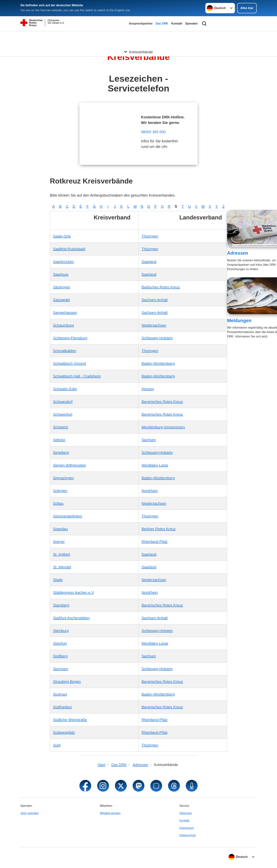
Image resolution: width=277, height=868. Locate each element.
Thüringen (150, 236)
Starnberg (61, 605)
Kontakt (177, 24)
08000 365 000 (153, 132)
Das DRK (162, 24)
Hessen (148, 389)
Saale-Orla (62, 236)
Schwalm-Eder (65, 389)
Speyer (59, 542)
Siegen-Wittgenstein (70, 465)
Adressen (238, 253)
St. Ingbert (61, 554)
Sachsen (149, 440)
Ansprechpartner (141, 24)
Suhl (57, 745)
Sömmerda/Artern (68, 516)
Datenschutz (188, 835)
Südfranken (62, 707)
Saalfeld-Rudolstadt (69, 249)
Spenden (191, 24)
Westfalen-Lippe (155, 465)
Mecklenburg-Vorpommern (163, 427)
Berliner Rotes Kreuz (159, 529)
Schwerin (61, 427)
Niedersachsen (154, 325)
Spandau (60, 529)
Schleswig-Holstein (157, 338)
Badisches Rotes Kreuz (161, 287)
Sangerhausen (65, 313)
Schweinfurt (63, 414)
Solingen (60, 491)
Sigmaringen (63, 478)
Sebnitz (59, 440)
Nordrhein (150, 491)
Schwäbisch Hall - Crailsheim (77, 376)
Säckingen (62, 287)
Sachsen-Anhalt (155, 300)
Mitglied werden (110, 813)
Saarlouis (61, 274)
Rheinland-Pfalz (155, 542)
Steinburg (61, 631)
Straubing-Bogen (67, 682)
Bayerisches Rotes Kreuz (162, 402)
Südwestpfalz (64, 732)
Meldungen (239, 320)
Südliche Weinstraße (70, 720)
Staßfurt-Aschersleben (71, 618)
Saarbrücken (63, 262)
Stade (58, 580)
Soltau (58, 503)
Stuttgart (60, 694)
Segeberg (61, 453)
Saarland (149, 262)
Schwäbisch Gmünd (69, 363)
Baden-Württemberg (158, 363)
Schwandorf (63, 402)
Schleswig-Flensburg (70, 338)
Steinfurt (60, 643)
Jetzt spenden (30, 813)
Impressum (187, 828)
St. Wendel (62, 567)
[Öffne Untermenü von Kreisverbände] (138, 36)
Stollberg (60, 656)
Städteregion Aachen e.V (73, 592)
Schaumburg (63, 325)
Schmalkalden (65, 351)
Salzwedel (61, 300)
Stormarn (61, 669)
